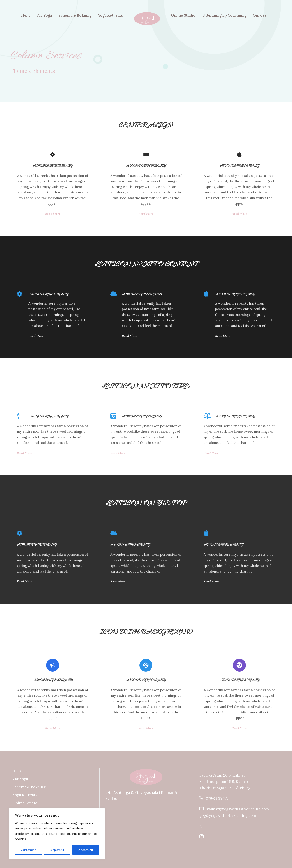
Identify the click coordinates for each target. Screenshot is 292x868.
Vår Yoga (44, 15)
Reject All (57, 850)
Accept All (86, 850)
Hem (26, 15)
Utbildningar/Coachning (224, 15)
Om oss (260, 15)
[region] (57, 834)
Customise (28, 850)
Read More (53, 214)
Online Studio (183, 15)
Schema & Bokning (75, 15)
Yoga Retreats (110, 15)
